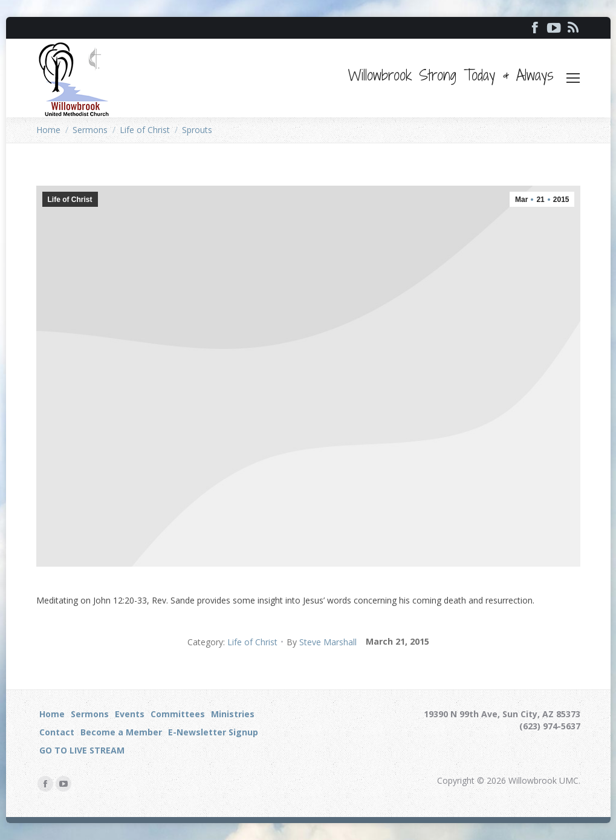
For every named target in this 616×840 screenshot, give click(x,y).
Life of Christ (70, 200)
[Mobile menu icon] (573, 78)
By (322, 642)
